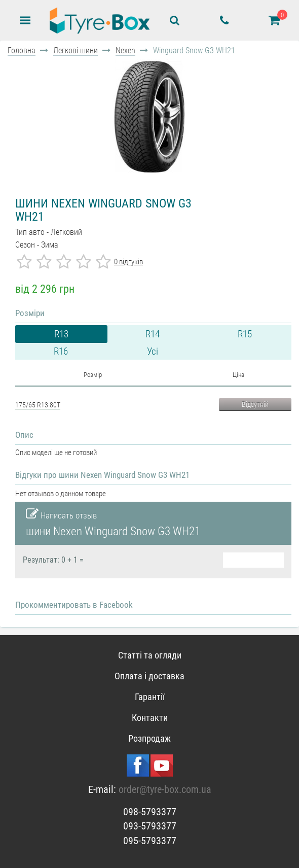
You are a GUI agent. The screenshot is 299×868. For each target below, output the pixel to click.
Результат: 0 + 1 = (53, 560)
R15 (245, 334)
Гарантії (150, 697)
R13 (61, 334)
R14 (153, 334)
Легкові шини (76, 50)
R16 (61, 351)
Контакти (150, 718)
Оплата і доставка (149, 676)
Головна (22, 50)
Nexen (125, 50)
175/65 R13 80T (38, 405)
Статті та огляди (150, 655)
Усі (153, 351)
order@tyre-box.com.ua (165, 789)
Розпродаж (149, 738)
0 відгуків (128, 262)
